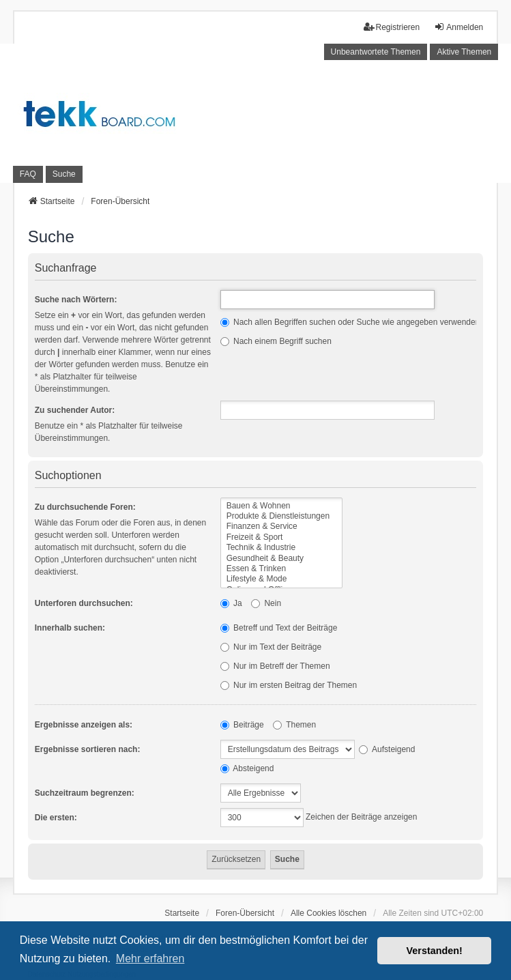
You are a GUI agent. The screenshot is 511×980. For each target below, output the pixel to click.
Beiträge (242, 725)
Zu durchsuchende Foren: (85, 507)
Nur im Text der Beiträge (271, 647)
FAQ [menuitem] (28, 174)
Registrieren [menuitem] (392, 27)
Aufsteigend (387, 749)
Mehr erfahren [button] (150, 959)
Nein (266, 603)
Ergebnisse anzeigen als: (84, 725)
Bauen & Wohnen (281, 506)
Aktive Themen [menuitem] (464, 52)
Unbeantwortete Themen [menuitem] (376, 52)
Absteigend (247, 768)
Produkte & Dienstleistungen (281, 516)
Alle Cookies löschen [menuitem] (328, 913)
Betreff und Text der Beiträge (279, 628)
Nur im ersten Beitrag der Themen (289, 685)
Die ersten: (56, 818)
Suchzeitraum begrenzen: (85, 793)
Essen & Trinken (281, 569)
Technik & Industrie (281, 548)
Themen (294, 725)
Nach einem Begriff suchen (276, 341)
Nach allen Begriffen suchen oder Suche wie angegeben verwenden (350, 322)
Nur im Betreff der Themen (275, 666)
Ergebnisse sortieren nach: (88, 749)
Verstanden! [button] (435, 951)
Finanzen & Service (281, 527)
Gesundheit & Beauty (281, 559)
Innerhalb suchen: (70, 628)
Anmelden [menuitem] (458, 27)
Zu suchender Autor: (75, 410)
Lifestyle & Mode (281, 579)
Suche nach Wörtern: (76, 300)
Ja (231, 603)
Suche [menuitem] (64, 174)
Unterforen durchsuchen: (84, 603)
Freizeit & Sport (281, 537)
